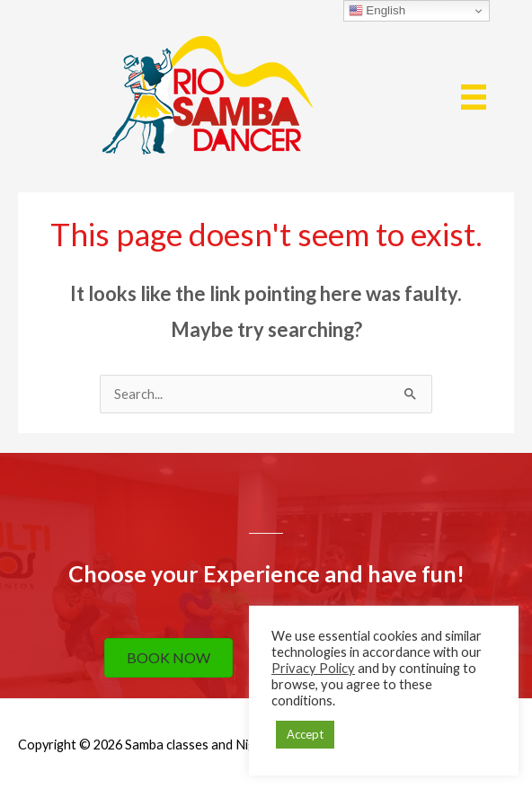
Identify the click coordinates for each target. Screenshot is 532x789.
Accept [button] (305, 734)
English (377, 11)
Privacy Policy (313, 668)
